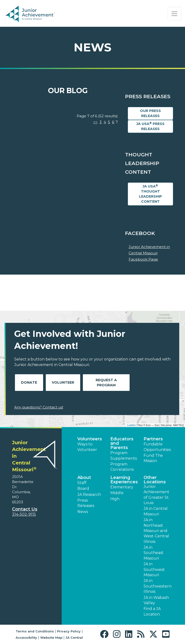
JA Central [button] (74, 637)
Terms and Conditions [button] (35, 631)
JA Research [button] (89, 495)
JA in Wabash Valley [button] (156, 600)
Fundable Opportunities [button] (157, 447)
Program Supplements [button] (124, 455)
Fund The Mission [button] (153, 458)
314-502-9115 (24, 514)
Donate (29, 382)
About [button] (84, 478)
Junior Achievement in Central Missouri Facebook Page (149, 253)
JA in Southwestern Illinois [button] (158, 586)
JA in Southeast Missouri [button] (154, 553)
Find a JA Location (152, 611)
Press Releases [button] (86, 503)
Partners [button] (153, 439)
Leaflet (131, 425)
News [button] (83, 512)
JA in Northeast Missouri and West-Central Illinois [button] (156, 531)
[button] (105, 634)
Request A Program (106, 383)
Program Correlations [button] (122, 467)
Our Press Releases (150, 113)
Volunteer (63, 382)
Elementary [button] (122, 487)
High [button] (115, 499)
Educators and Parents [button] (122, 443)
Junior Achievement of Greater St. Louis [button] (156, 495)
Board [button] (83, 488)
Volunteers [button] (90, 439)
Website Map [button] (51, 637)
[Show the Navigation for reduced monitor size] (174, 14)
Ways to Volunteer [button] (87, 447)
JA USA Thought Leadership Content (150, 194)
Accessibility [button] (26, 637)
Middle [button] (117, 493)
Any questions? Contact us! (39, 407)
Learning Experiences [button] (124, 480)
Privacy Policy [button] (69, 631)
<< (95, 122)
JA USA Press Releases (150, 126)
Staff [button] (82, 483)
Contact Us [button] (25, 509)
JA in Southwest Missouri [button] (154, 569)
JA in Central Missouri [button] (156, 511)
